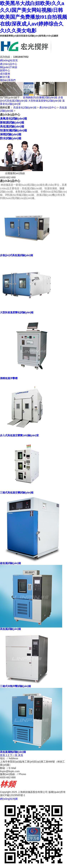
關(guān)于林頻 (9, 67)
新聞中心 (5, 70)
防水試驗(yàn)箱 (11, 138)
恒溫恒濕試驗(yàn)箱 (13, 130)
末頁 (21, 755)
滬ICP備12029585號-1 (13, 795)
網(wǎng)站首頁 (9, 60)
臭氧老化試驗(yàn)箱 (13, 118)
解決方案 (5, 77)
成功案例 (5, 74)
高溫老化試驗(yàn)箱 (25, 107)
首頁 (3, 755)
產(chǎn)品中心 (9, 64)
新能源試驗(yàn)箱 (12, 122)
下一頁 (14, 755)
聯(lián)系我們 (8, 80)
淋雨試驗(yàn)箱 (11, 134)
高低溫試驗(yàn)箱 (12, 126)
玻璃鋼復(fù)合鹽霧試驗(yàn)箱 (40, 97)
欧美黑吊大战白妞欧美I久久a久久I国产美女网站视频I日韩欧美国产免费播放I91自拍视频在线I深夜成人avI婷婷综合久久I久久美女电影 (33, 17)
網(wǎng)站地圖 (9, 799)
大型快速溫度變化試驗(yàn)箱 (45, 101)
